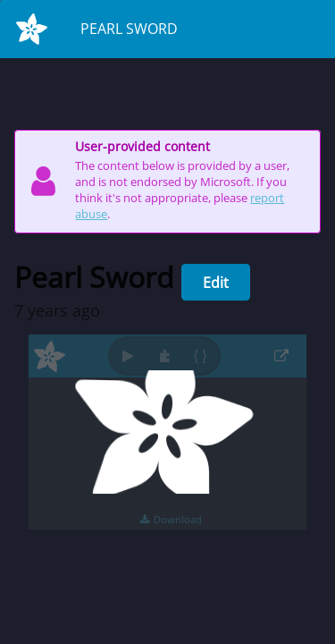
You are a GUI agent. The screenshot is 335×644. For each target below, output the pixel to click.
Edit (216, 283)
